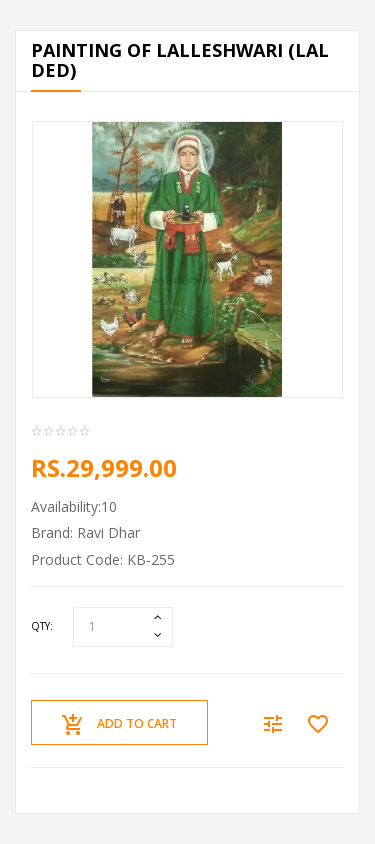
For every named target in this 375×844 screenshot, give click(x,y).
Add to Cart (119, 725)
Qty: (42, 626)
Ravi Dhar (108, 532)
